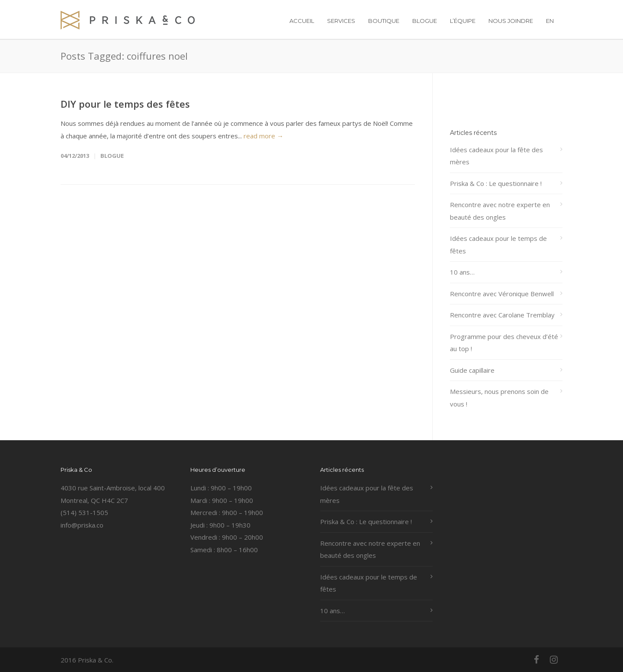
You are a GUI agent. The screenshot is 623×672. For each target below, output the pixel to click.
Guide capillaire (472, 370)
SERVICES (341, 21)
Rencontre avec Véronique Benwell (502, 294)
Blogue (112, 156)
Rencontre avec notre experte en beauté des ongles (500, 211)
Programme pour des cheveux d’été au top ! (504, 343)
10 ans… (462, 272)
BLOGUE (425, 21)
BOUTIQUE (384, 21)
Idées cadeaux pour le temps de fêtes (498, 245)
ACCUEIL (302, 21)
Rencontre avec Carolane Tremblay (502, 315)
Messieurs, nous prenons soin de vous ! (499, 398)
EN (550, 21)
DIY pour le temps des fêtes (125, 104)
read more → (263, 136)
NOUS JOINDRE (511, 21)
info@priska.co (82, 525)
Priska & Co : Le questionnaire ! (496, 183)
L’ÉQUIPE (463, 21)
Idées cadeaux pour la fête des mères (496, 156)
